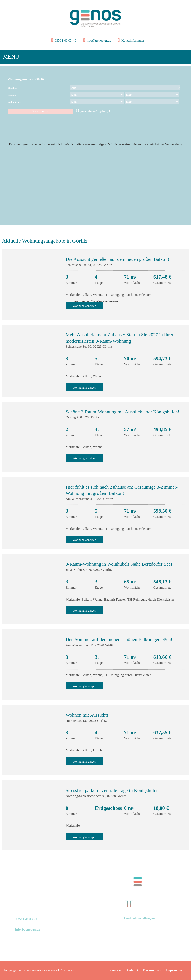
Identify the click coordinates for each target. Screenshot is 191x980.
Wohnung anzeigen (84, 387)
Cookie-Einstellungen (139, 918)
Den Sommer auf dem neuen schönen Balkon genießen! (119, 639)
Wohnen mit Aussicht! (87, 715)
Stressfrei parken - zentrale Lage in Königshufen (112, 790)
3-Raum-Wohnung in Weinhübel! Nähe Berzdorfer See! (119, 564)
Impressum (174, 970)
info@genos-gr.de (99, 40)
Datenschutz (152, 970)
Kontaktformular (133, 40)
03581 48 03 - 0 (65, 40)
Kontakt (115, 970)
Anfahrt (132, 970)
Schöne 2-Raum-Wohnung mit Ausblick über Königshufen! (122, 412)
